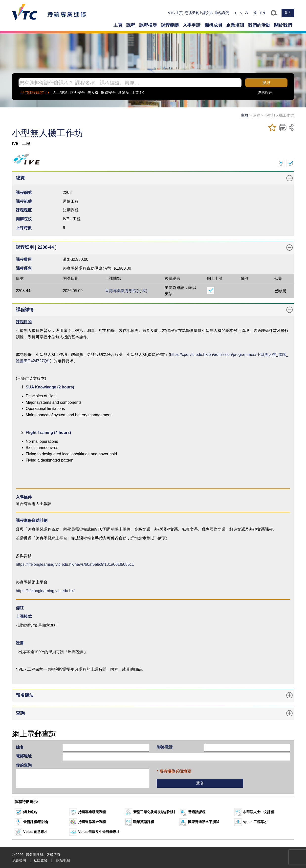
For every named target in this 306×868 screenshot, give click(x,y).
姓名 (20, 747)
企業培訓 (235, 25)
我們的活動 (259, 25)
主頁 (118, 25)
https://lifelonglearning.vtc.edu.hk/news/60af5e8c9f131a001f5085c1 (75, 564)
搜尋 (266, 83)
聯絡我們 (222, 13)
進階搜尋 (265, 92)
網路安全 (108, 92)
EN (263, 13)
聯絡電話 (165, 747)
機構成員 (213, 25)
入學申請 (192, 25)
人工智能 (60, 92)
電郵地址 (24, 756)
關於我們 (283, 25)
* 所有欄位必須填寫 (174, 771)
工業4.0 (138, 92)
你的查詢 (24, 765)
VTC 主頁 (175, 13)
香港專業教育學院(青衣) (126, 291)
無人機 (93, 92)
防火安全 (77, 92)
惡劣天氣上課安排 (199, 13)
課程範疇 (170, 25)
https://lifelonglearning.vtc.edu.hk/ (45, 591)
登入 (288, 13)
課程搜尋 (148, 25)
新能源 (124, 92)
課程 (131, 25)
